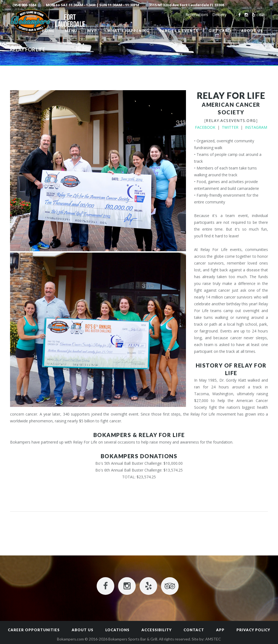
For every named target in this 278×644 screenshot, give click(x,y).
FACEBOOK (205, 127)
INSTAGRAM (256, 127)
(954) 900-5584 (24, 5)
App (220, 630)
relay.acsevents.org (231, 120)
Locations (117, 630)
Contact (194, 630)
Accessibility (157, 630)
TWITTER (230, 127)
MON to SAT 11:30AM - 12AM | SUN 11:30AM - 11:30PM (93, 5)
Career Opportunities (34, 630)
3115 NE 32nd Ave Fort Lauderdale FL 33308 (187, 5)
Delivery (219, 15)
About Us (83, 630)
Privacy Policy (253, 630)
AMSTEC (213, 639)
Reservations (197, 15)
